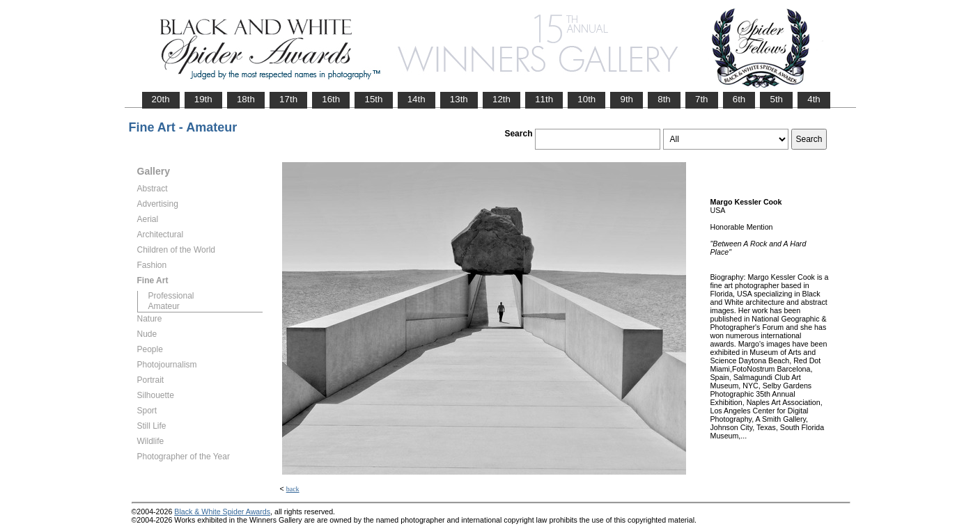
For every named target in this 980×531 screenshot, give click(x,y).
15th (373, 99)
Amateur (164, 306)
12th (501, 99)
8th (664, 99)
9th (627, 99)
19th (203, 99)
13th (459, 99)
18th (246, 99)
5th (776, 99)
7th (702, 99)
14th (417, 99)
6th (739, 99)
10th (586, 99)
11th (544, 99)
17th (288, 99)
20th (161, 99)
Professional (171, 296)
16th (331, 99)
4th (814, 99)
